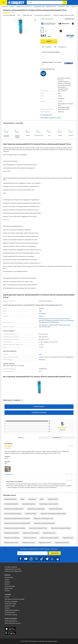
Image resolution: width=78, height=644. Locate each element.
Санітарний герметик (29, 504)
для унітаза (56, 321)
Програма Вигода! (10, 612)
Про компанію (9, 577)
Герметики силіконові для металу (44, 523)
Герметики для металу (11, 543)
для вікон (49, 319)
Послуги (7, 608)
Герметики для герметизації (36, 509)
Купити (49, 41)
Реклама (7, 591)
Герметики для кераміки (12, 538)
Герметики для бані (45, 543)
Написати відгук (39, 407)
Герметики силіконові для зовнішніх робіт (53, 514)
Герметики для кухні (29, 543)
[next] (74, 123)
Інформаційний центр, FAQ (13, 569)
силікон (41, 316)
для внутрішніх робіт (64, 325)
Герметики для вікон (30, 538)
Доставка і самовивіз (11, 601)
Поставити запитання (39, 413)
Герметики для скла (49, 533)
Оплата (7, 597)
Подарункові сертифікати (12, 610)
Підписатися (55, 553)
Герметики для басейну (12, 533)
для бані (41, 321)
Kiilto (59, 93)
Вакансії (7, 584)
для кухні (55, 319)
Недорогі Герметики (10, 499)
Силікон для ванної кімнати (13, 514)
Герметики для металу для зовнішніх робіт (17, 523)
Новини (7, 580)
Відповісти (9, 474)
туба (40, 354)
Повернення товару (10, 604)
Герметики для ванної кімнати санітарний (17, 518)
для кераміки (70, 321)
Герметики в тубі (68, 538)
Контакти (7, 582)
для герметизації (44, 322)
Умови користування (11, 621)
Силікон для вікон (31, 514)
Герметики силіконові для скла (43, 518)
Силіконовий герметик (11, 504)
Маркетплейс (9, 588)
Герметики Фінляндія (55, 509)
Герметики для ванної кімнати (49, 538)
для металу (42, 319)
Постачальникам (10, 586)
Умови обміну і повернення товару (51, 118)
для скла (63, 321)
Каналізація (32, 499)
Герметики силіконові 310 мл (38, 528)
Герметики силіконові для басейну (15, 528)
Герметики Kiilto (53, 499)
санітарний (42, 314)
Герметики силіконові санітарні (61, 528)
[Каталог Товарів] (4, 3)
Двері (23, 499)
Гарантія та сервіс (10, 606)
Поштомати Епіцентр (11, 615)
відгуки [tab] (20, 438)
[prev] (70, 123)
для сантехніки (54, 322)
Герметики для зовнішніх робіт (49, 504)
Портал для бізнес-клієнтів (13, 623)
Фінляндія (42, 360)
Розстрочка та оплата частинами (15, 599)
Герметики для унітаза (62, 543)
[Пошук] (65, 3)
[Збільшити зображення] (35, 20)
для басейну (48, 321)
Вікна (42, 499)
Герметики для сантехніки (31, 533)
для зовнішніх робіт (45, 327)
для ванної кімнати (64, 319)
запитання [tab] (56, 438)
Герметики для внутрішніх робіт (14, 509)
